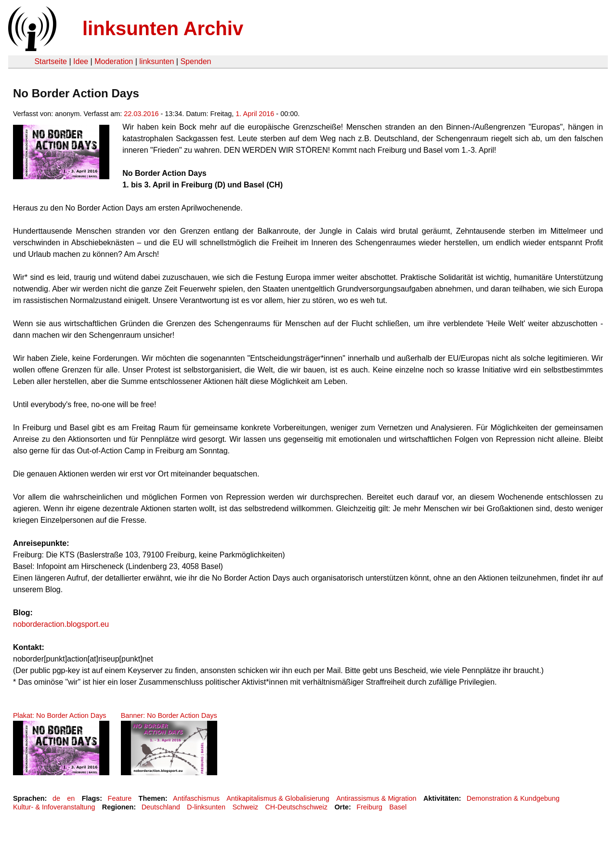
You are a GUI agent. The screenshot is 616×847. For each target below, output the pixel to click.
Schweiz (245, 807)
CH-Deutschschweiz (296, 807)
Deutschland (161, 807)
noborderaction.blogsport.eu (61, 624)
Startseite (51, 61)
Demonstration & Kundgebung (513, 798)
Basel (398, 807)
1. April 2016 (255, 114)
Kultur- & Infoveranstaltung (54, 807)
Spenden (196, 61)
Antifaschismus (196, 798)
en (71, 798)
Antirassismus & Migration (376, 798)
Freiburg (369, 807)
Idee (81, 61)
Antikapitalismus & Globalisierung (278, 798)
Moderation (114, 61)
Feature (120, 798)
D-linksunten (206, 807)
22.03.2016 (141, 114)
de (56, 798)
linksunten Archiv (163, 28)
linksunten (157, 61)
